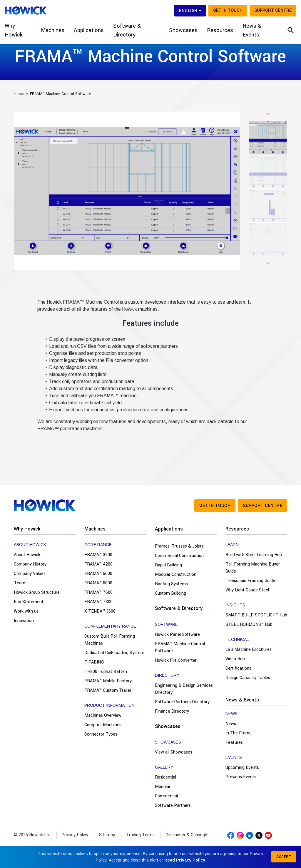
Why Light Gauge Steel (247, 590)
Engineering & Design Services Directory (184, 689)
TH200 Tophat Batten (106, 672)
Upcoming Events (242, 768)
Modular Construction (176, 574)
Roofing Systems (171, 584)
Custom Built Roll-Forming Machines (110, 640)
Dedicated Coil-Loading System (114, 653)
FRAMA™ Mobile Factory (108, 681)
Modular (163, 787)
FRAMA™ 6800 (98, 583)
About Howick (27, 555)
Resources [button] (220, 30)
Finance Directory (172, 711)
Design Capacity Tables (248, 678)
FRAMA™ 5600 (98, 574)
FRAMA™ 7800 (98, 602)
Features (234, 743)
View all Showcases (174, 752)
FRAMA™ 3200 (98, 555)
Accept (284, 857)
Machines (95, 529)
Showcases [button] (183, 30)
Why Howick (27, 529)
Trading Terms (140, 835)
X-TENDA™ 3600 (100, 611)
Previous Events (241, 777)
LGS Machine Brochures (249, 650)
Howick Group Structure (37, 592)
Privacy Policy (75, 835)
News (231, 724)
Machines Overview (103, 715)
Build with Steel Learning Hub (254, 555)
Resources (237, 529)
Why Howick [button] (14, 30)
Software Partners (173, 805)
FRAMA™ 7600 (98, 592)
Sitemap (107, 835)
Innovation (24, 621)
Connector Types (101, 734)
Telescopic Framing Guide (250, 581)
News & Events (242, 700)
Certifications (238, 668)
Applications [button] (89, 30)
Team (20, 583)
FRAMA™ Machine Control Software (180, 647)
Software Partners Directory (182, 702)
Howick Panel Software (177, 635)
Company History (30, 564)
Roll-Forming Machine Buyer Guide (253, 568)
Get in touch (228, 10)
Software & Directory (179, 608)
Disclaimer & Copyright (187, 835)
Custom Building (170, 593)
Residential (165, 777)
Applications (169, 529)
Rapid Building (168, 565)
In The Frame (239, 733)
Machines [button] (53, 30)
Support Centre (273, 10)
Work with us (26, 611)
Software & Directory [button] (127, 30)
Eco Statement (29, 602)
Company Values (30, 574)
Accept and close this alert (133, 860)
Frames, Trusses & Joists (179, 546)
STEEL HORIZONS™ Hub (249, 625)
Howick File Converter (176, 660)
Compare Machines (103, 725)
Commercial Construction (179, 556)
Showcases (168, 726)
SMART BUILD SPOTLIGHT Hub (256, 615)
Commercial (166, 796)
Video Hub (235, 659)
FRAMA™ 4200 (98, 564)
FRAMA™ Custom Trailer (108, 690)
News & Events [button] (252, 30)
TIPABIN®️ (94, 662)
